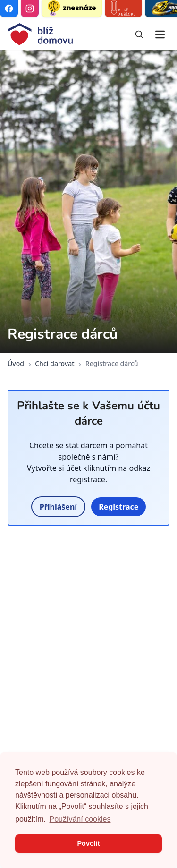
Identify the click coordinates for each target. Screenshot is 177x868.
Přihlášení (58, 507)
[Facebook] (9, 9)
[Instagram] (30, 9)
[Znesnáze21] (72, 9)
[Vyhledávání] (139, 34)
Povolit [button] (89, 843)
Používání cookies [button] (80, 819)
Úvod (16, 363)
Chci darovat (55, 363)
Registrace (118, 507)
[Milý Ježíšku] (123, 9)
